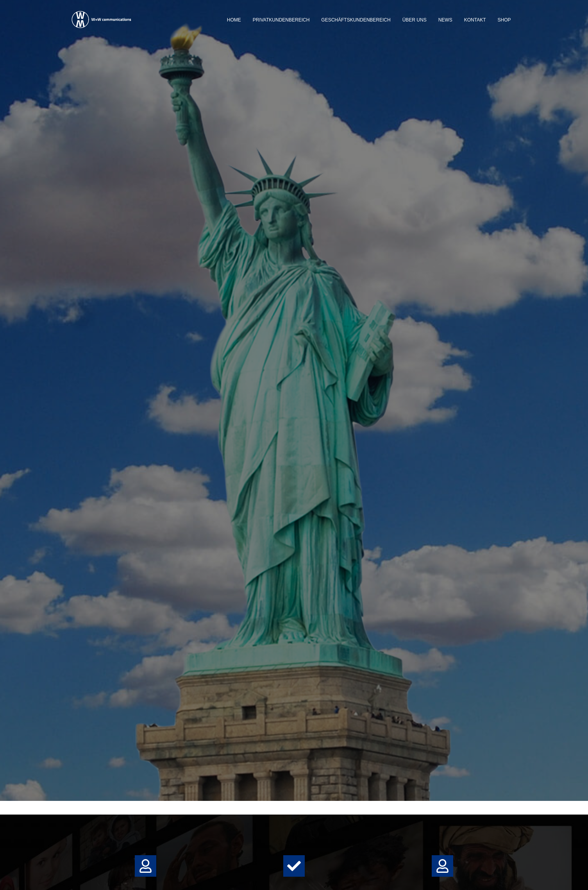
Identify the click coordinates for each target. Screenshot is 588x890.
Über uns (415, 20)
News (445, 20)
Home (234, 20)
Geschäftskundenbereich (356, 20)
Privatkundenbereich (281, 20)
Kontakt (475, 20)
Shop (504, 20)
